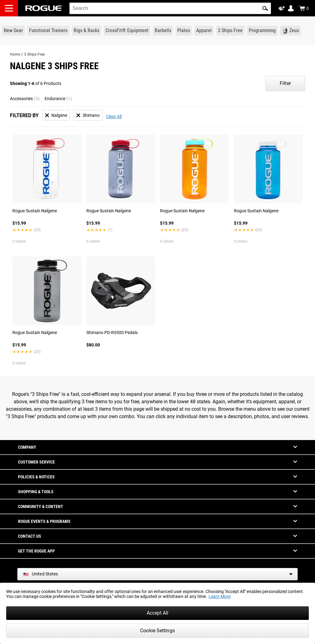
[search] (170, 8)
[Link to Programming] (262, 31)
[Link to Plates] (184, 31)
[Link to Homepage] (44, 8)
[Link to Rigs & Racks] (86, 31)
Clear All (114, 117)
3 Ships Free (34, 54)
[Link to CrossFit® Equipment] (127, 31)
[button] (265, 8)
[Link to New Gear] (13, 31)
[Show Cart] (304, 8)
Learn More (220, 596)
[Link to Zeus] (290, 31)
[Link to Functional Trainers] (48, 31)
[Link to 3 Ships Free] (230, 31)
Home (15, 54)
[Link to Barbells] (163, 31)
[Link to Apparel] (204, 31)
